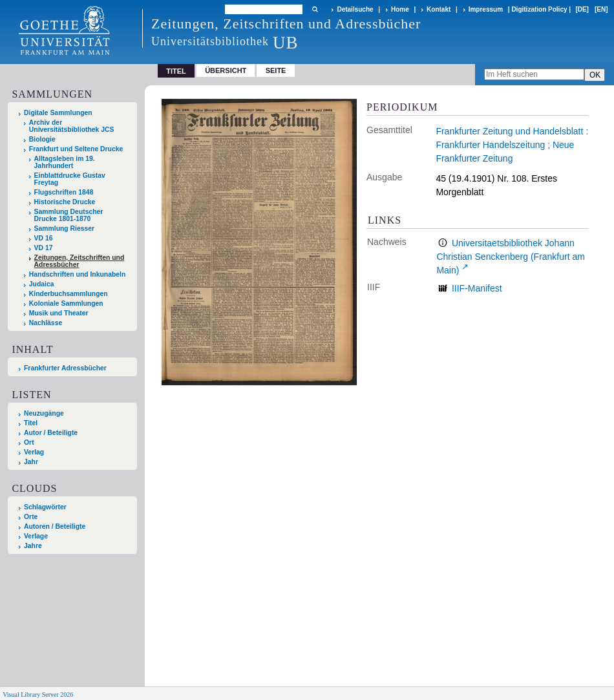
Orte (31, 517)
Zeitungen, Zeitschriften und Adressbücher (79, 261)
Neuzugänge (44, 413)
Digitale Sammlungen (58, 113)
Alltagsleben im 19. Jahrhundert (65, 162)
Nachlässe (46, 323)
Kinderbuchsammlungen (69, 294)
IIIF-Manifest (477, 288)
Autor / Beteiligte (51, 433)
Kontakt (439, 9)
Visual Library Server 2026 (38, 695)
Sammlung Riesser (65, 228)
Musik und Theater (59, 313)
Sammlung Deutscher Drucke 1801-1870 (69, 215)
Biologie (42, 139)
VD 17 (44, 248)
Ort (29, 442)
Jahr (31, 462)
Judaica (42, 284)
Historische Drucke (65, 202)
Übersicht (226, 70)
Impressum (486, 9)
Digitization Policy (539, 9)
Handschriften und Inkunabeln (78, 274)
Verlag (34, 452)
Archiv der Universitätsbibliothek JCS (72, 126)
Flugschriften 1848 (64, 192)
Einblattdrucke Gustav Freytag (70, 179)
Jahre (33, 546)
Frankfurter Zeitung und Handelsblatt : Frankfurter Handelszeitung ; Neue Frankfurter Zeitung (512, 145)
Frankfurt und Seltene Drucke (76, 149)
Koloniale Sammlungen (66, 303)
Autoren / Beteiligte (55, 526)
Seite (276, 70)
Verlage (36, 536)
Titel (31, 423)
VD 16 (44, 238)
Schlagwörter (45, 507)
